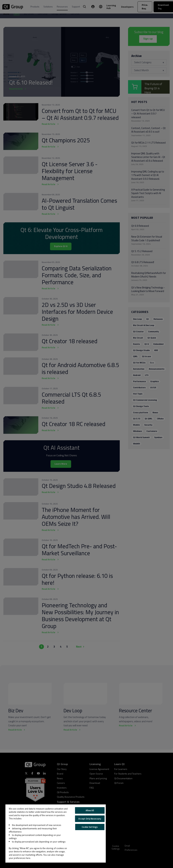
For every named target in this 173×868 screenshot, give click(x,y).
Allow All (90, 810)
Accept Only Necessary (90, 819)
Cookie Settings (90, 827)
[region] (56, 834)
